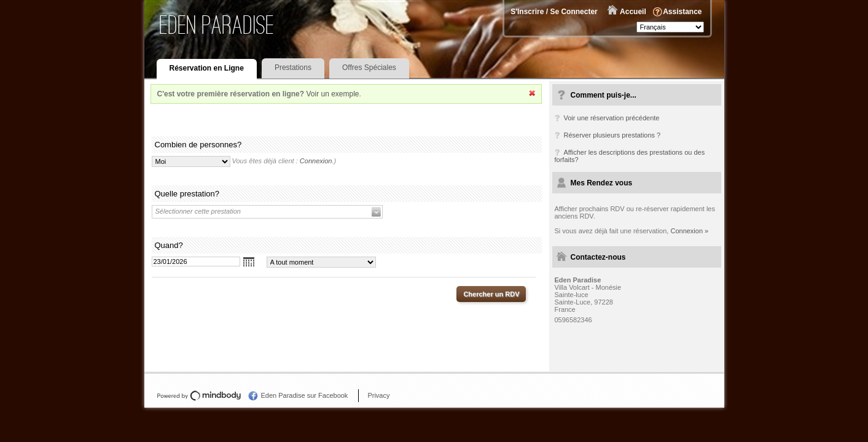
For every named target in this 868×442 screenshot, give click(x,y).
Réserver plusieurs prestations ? (612, 135)
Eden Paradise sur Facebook (305, 395)
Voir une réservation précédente (612, 118)
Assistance (682, 12)
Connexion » (689, 231)
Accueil (633, 12)
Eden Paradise (217, 25)
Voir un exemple (332, 94)
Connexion (316, 161)
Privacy (378, 395)
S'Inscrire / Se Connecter (554, 12)
